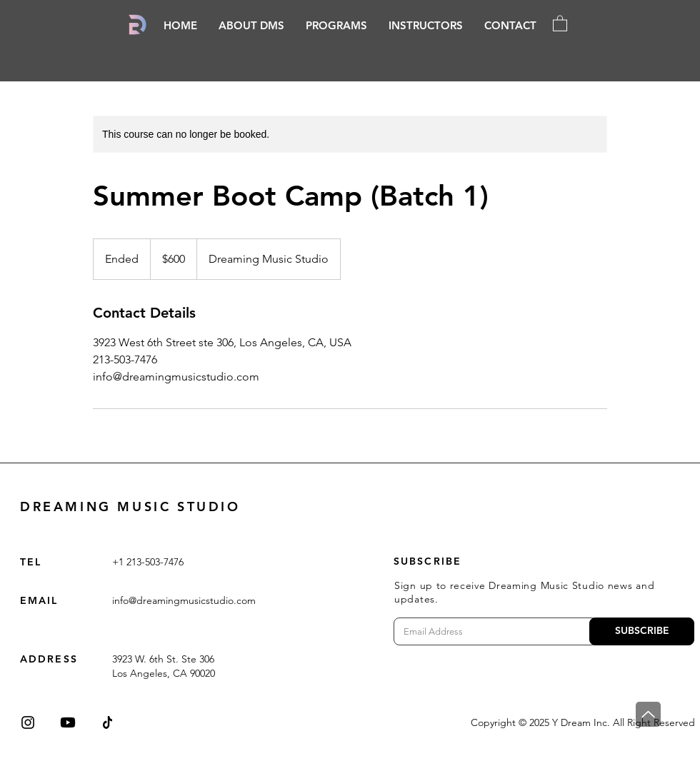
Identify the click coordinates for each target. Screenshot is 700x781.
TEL (31, 562)
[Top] (648, 714)
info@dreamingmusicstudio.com (184, 600)
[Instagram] (28, 722)
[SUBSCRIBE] (642, 631)
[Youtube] (68, 722)
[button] (336, 25)
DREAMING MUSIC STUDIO (130, 507)
